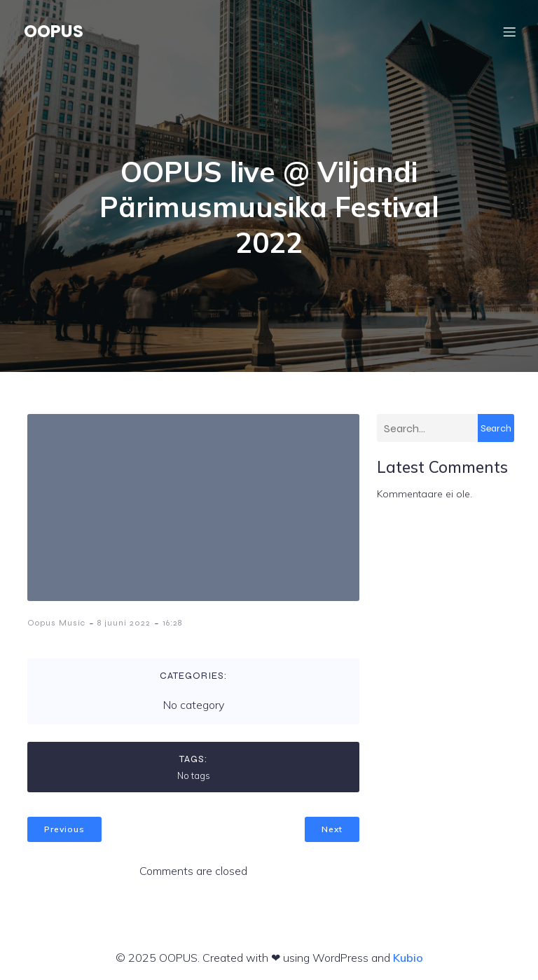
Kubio (408, 958)
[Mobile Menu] (509, 32)
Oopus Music (56, 623)
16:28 (172, 623)
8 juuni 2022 (124, 623)
